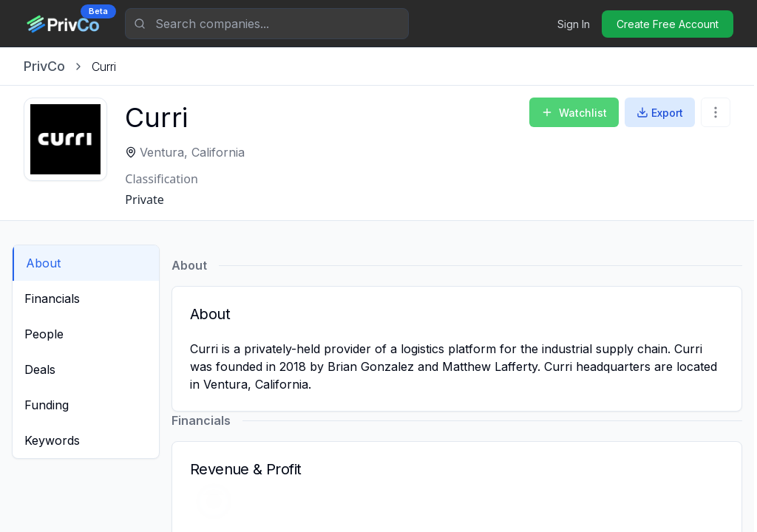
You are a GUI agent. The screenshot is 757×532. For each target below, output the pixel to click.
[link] (104, 66)
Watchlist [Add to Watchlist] (574, 113)
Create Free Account (668, 24)
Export (660, 113)
